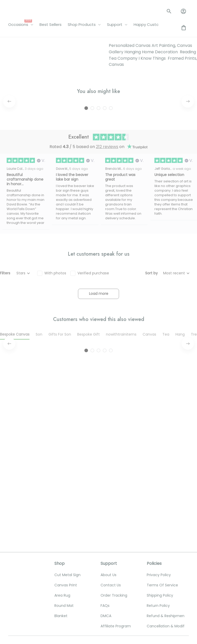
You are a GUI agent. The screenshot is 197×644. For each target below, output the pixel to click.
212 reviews (107, 232)
